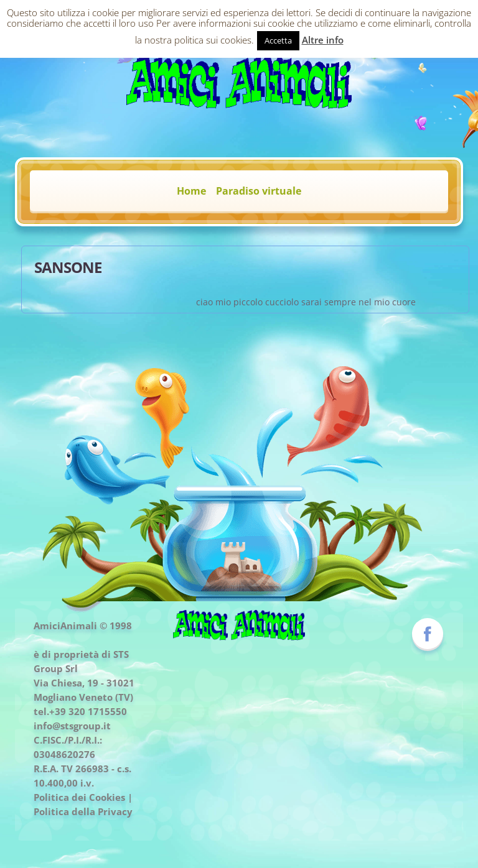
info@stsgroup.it (72, 726)
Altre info (323, 40)
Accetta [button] (278, 40)
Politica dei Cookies (79, 797)
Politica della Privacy (83, 811)
